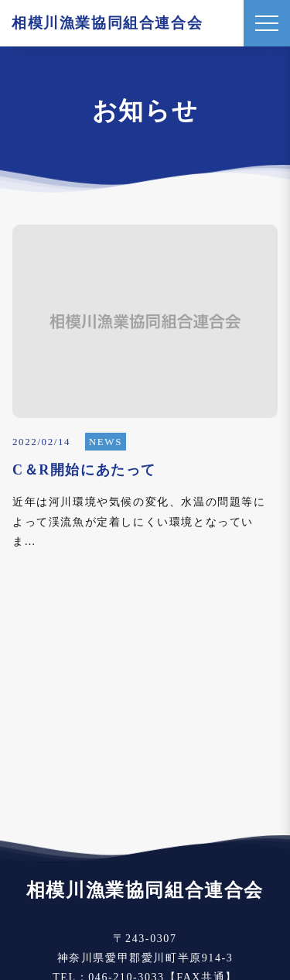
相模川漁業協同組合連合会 (107, 23)
